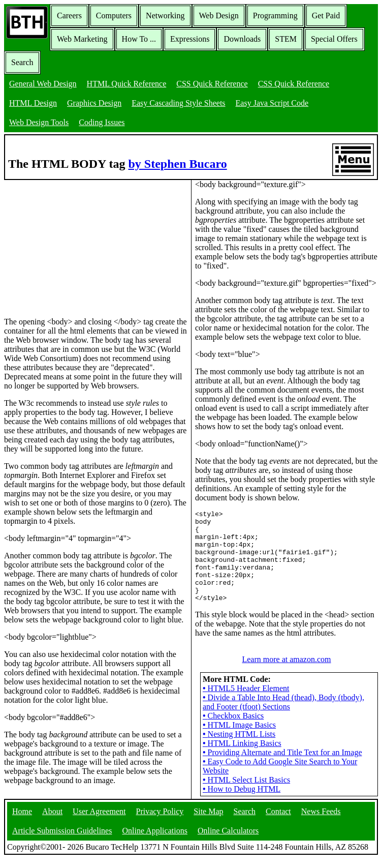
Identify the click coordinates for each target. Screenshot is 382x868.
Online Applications (154, 840)
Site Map (208, 820)
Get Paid (326, 16)
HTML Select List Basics (246, 781)
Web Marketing (82, 39)
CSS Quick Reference (212, 84)
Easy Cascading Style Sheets (178, 103)
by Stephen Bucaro (177, 164)
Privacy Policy (160, 820)
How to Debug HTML (242, 790)
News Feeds (321, 820)
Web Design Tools (39, 122)
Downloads (242, 39)
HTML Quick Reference (127, 84)
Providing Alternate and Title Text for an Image (282, 753)
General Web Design (43, 84)
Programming (275, 16)
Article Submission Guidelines (62, 840)
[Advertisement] (80, 244)
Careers (69, 16)
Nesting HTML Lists (239, 735)
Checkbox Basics (233, 717)
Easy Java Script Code (272, 103)
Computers (114, 16)
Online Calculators (228, 840)
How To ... (139, 39)
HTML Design (33, 103)
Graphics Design (94, 103)
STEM (286, 39)
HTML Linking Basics (242, 744)
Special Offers (334, 39)
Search (22, 62)
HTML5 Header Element (246, 689)
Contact (278, 820)
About (52, 820)
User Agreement (99, 820)
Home (22, 820)
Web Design (219, 16)
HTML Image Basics (239, 726)
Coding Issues (102, 122)
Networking (165, 16)
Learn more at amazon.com (286, 660)
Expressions (190, 39)
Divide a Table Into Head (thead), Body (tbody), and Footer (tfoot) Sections (283, 703)
